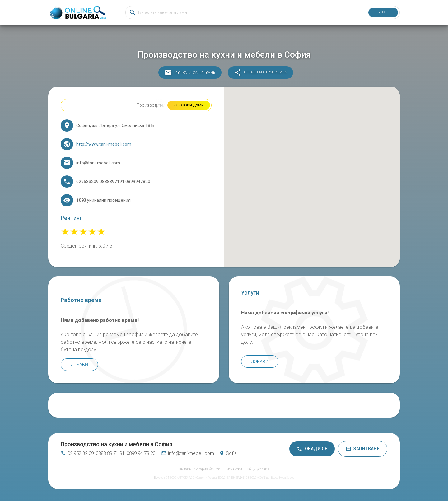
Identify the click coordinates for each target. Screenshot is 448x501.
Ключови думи (189, 105)
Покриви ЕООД (216, 478)
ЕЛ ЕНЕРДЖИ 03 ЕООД (242, 478)
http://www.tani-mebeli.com (104, 144)
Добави (79, 365)
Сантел (201, 478)
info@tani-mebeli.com (188, 453)
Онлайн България (193, 469)
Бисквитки (233, 469)
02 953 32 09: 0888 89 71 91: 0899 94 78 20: (108, 453)
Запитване (363, 449)
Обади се (312, 449)
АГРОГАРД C (186, 478)
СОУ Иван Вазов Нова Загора (276, 478)
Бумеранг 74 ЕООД (165, 478)
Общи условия (258, 469)
